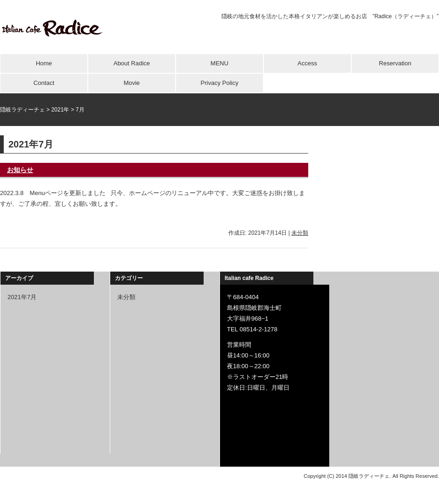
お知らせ (20, 170)
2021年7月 (22, 297)
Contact (44, 83)
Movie (132, 83)
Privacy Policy (220, 83)
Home (44, 63)
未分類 (300, 233)
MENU (219, 63)
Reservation (395, 63)
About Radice (132, 63)
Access (307, 63)
